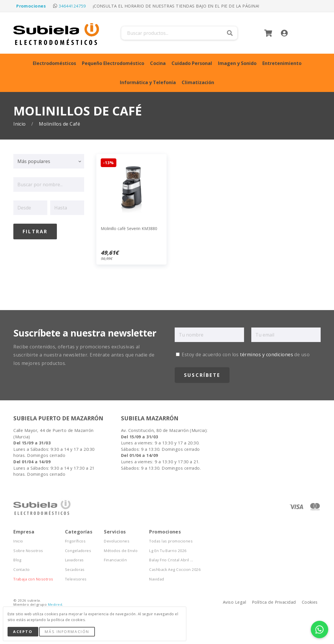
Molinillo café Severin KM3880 (129, 228)
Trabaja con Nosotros (33, 579)
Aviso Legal (234, 602)
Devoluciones (117, 541)
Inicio (20, 124)
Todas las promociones (171, 541)
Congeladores (78, 551)
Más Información (67, 632)
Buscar (230, 33)
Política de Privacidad (274, 602)
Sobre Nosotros (28, 551)
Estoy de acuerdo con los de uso (243, 354)
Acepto (23, 632)
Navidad (157, 579)
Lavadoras (74, 560)
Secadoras (75, 570)
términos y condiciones (267, 354)
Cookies (310, 602)
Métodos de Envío (121, 551)
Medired (55, 604)
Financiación (115, 560)
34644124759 (72, 6)
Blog (17, 560)
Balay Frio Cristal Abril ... (171, 560)
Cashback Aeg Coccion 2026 (175, 570)
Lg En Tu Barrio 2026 (168, 551)
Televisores (76, 579)
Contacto (22, 570)
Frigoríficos (75, 541)
